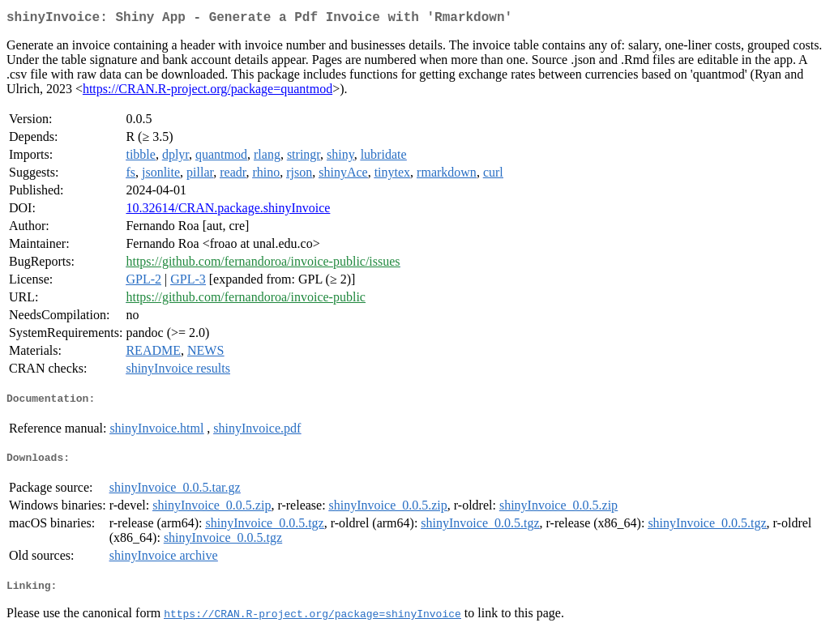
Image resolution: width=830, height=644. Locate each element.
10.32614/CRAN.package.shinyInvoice (228, 211)
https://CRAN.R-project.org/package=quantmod (207, 92)
